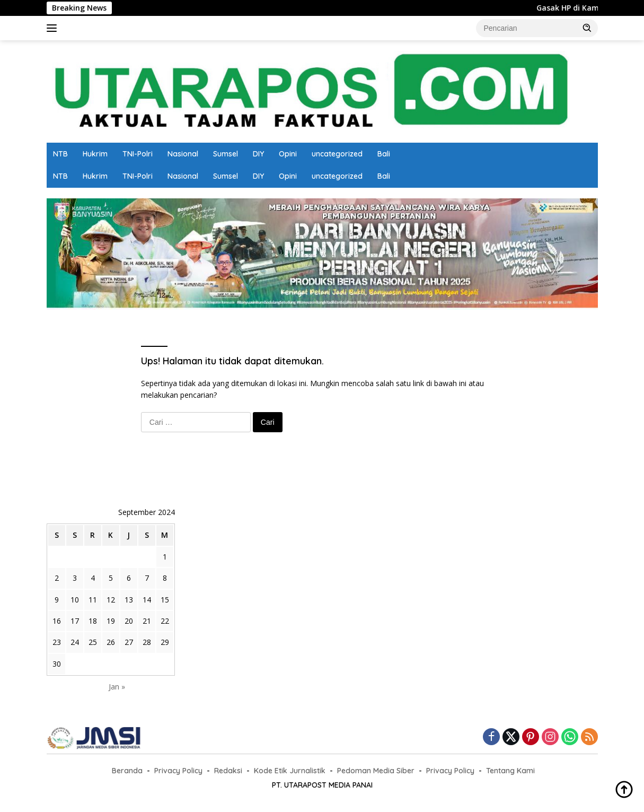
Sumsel (226, 154)
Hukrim (95, 154)
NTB (60, 154)
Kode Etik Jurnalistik (290, 771)
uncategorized (337, 154)
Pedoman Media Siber (376, 771)
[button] (587, 28)
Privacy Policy (178, 771)
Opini (288, 154)
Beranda (127, 771)
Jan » (117, 687)
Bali (384, 154)
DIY (258, 154)
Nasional (183, 154)
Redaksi (228, 771)
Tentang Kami (510, 771)
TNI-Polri (138, 154)
